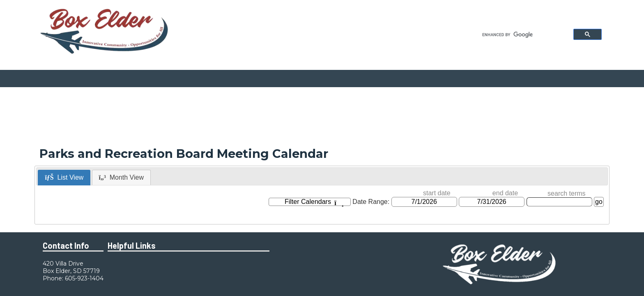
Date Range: (371, 202)
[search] (522, 35)
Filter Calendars (314, 202)
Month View (121, 177)
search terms (566, 193)
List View (64, 177)
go (599, 202)
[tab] (64, 178)
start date (437, 193)
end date (505, 193)
